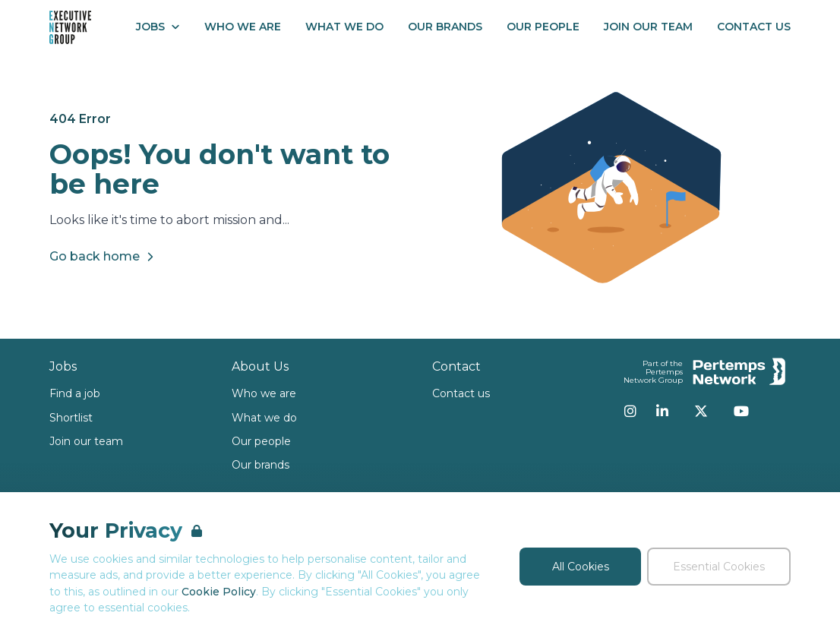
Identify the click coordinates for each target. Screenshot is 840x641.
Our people (261, 441)
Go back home (104, 257)
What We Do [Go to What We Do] (344, 27)
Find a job (75, 393)
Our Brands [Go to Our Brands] (445, 27)
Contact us (461, 393)
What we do (264, 418)
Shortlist (71, 418)
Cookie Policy (219, 592)
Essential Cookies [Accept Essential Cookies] (719, 567)
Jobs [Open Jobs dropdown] (158, 27)
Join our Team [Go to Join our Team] (648, 27)
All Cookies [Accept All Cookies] (581, 567)
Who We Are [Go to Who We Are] (243, 27)
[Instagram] (630, 411)
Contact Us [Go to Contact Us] (754, 27)
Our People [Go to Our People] (543, 27)
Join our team (86, 441)
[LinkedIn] (662, 411)
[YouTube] (741, 411)
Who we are (264, 393)
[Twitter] (701, 411)
